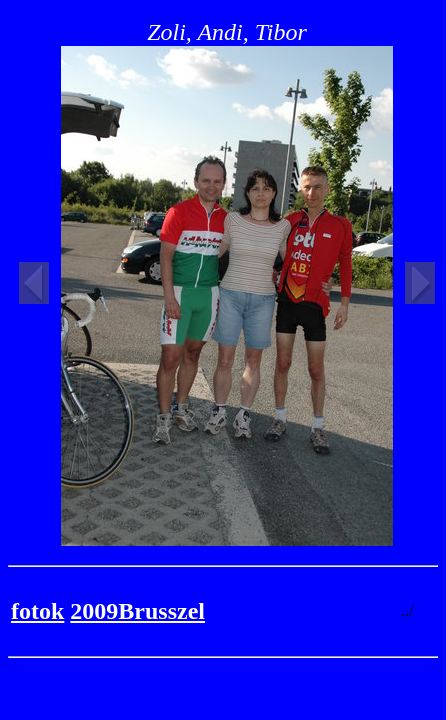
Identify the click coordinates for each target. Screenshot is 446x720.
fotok (37, 611)
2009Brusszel (137, 611)
